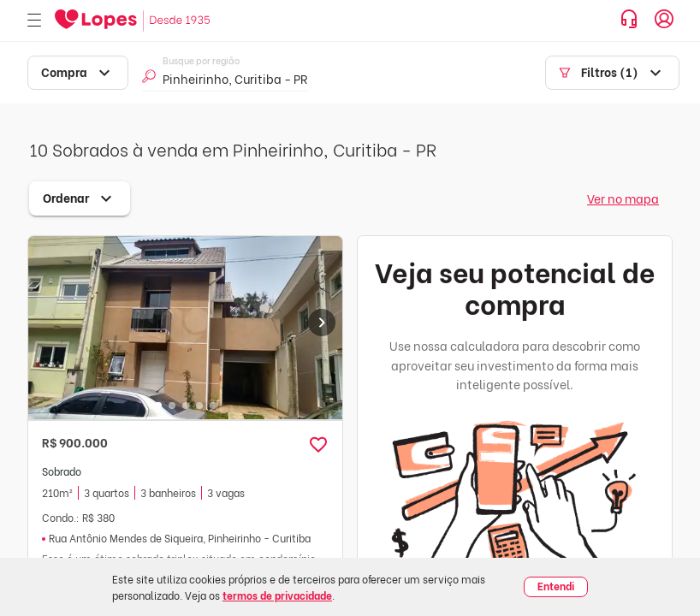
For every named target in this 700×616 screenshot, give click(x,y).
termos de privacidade (277, 595)
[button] (318, 445)
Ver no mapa (623, 198)
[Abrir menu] (34, 21)
